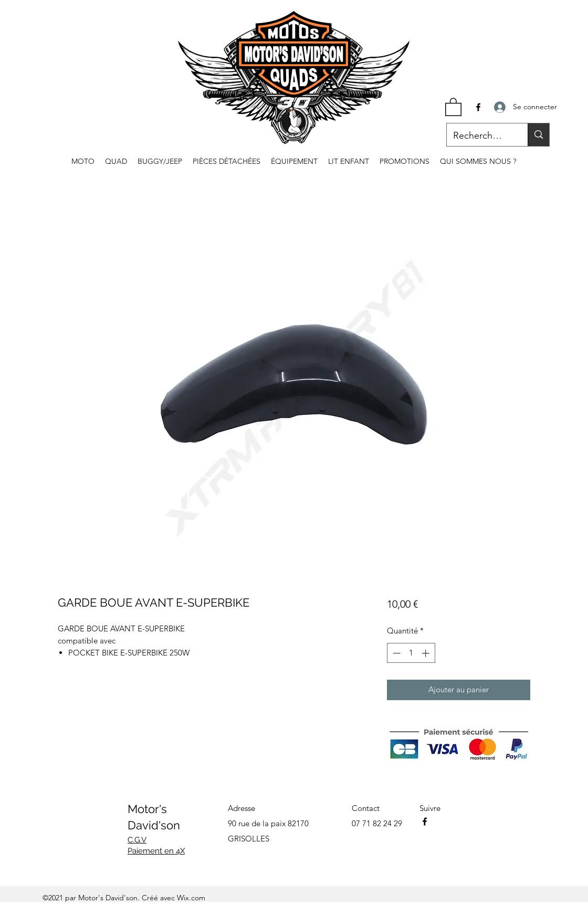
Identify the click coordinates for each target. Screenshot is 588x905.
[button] (453, 106)
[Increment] (427, 653)
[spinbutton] (411, 653)
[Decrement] (396, 653)
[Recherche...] (479, 136)
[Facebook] (478, 107)
